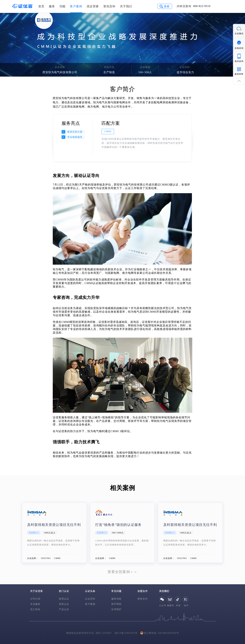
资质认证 (64, 604)
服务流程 (116, 599)
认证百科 (90, 599)
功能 (62, 6)
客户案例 (76, 6)
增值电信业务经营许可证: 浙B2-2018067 (89, 633)
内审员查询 (184, 6)
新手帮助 (116, 604)
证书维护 (116, 609)
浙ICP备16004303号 (126, 633)
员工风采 (35, 609)
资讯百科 (109, 6)
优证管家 (93, 6)
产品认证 (64, 609)
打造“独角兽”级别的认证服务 (118, 525)
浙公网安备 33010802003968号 (160, 633)
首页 (41, 6)
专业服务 (35, 604)
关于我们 (126, 6)
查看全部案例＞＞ (122, 572)
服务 (52, 6)
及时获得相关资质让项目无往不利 (54, 525)
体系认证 (64, 599)
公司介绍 (35, 599)
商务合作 (143, 599)
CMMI (108, 131)
